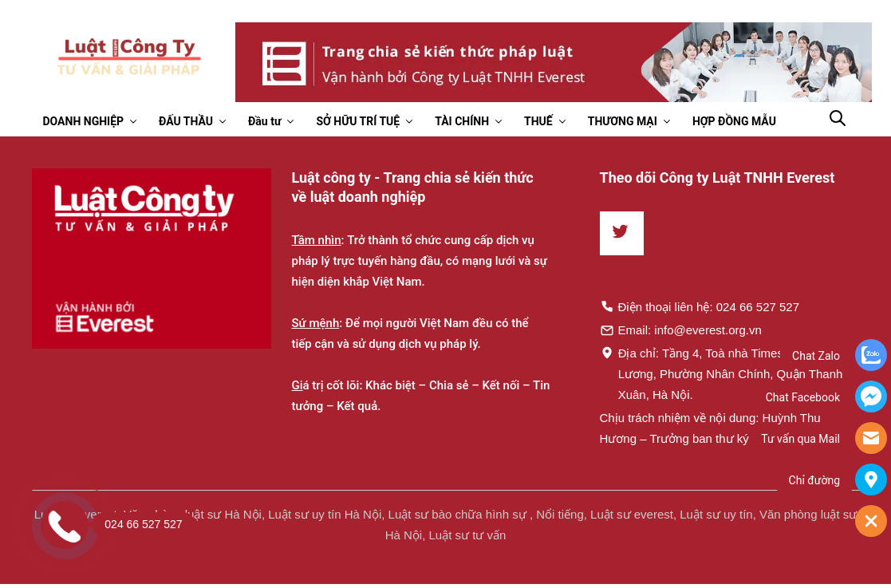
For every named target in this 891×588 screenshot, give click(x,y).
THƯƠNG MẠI (623, 121)
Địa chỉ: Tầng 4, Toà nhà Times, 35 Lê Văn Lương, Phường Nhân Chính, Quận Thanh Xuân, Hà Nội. (722, 373)
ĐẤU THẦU (186, 121)
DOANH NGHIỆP (84, 121)
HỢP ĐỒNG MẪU (734, 121)
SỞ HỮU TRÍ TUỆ (358, 121)
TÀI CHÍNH (462, 121)
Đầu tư (264, 121)
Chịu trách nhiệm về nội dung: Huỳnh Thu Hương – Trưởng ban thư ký (710, 428)
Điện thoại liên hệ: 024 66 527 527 (700, 306)
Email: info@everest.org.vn (681, 330)
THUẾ (538, 121)
